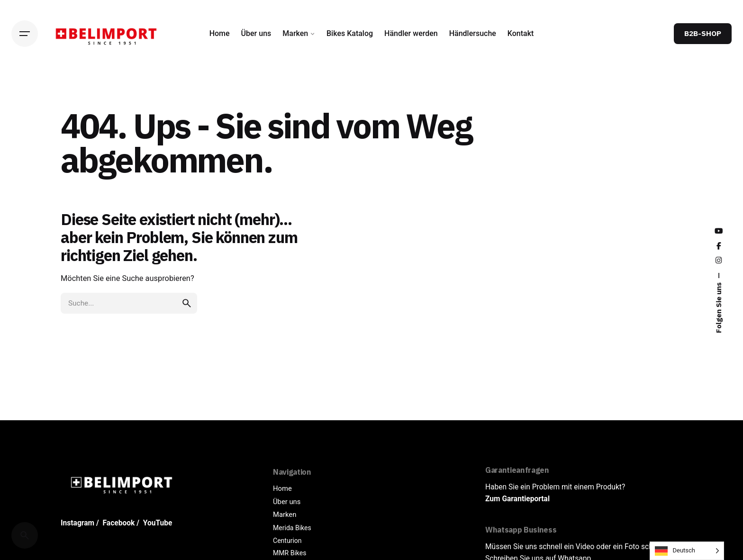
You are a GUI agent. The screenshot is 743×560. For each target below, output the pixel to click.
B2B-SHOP (703, 33)
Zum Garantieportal (517, 499)
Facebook (119, 523)
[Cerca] (25, 535)
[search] (187, 303)
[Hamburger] (25, 34)
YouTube (158, 523)
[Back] (25, 91)
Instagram (77, 523)
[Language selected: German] (687, 551)
